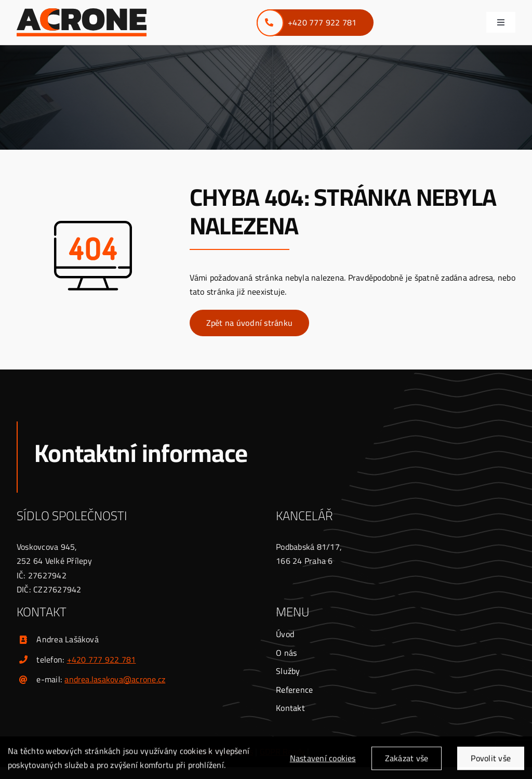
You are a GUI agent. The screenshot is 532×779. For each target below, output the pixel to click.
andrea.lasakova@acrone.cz (115, 679)
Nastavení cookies (323, 761)
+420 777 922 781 (102, 659)
